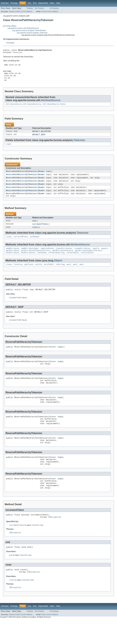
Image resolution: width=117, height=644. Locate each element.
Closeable (10, 43)
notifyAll (49, 273)
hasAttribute (13, 261)
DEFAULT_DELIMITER (42, 136)
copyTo (96, 256)
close (9, 244)
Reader (42, 176)
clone (9, 273)
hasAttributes (28, 261)
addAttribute (13, 256)
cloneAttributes (82, 256)
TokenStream (37, 547)
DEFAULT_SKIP (39, 139)
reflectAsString (56, 261)
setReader (35, 244)
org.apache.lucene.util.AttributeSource (23, 28)
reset (35, 234)
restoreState (87, 261)
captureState (47, 256)
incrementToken (40, 231)
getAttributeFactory (63, 258)
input (9, 149)
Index (52, 3)
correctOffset (21, 244)
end (34, 228)
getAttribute (13, 258)
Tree (35, 3)
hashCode (42, 261)
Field (17, 11)
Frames (30, 8)
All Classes (54, 8)
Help (58, 3)
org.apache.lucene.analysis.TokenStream (29, 30)
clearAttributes (64, 256)
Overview (5, 3)
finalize (18, 273)
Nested (12, 11)
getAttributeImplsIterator (89, 258)
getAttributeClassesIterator (36, 258)
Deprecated (43, 3)
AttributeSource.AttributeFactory (23, 109)
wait (69, 273)
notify (39, 273)
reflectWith (72, 261)
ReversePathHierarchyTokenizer (22, 176)
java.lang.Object (10, 26)
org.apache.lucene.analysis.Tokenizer (32, 33)
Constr (23, 11)
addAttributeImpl (30, 256)
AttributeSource (51, 104)
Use (29, 3)
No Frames (39, 8)
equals (104, 256)
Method (29, 11)
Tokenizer (18, 53)
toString (60, 273)
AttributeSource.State (54, 109)
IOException (55, 539)
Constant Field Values (18, 307)
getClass (29, 273)
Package (14, 3)
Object (58, 269)
